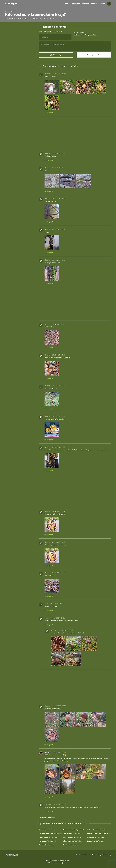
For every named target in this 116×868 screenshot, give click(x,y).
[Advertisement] (20, 55)
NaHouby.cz (11, 4)
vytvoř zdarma (92, 35)
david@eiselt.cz (63, 863)
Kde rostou (76, 4)
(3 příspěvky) (73, 830)
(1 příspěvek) (72, 834)
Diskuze (102, 4)
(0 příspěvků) (49, 837)
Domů (67, 4)
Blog (109, 855)
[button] (56, 55)
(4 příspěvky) (48, 830)
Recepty (94, 4)
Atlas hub (85, 4)
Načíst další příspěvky (48, 818)
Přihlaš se (77, 35)
